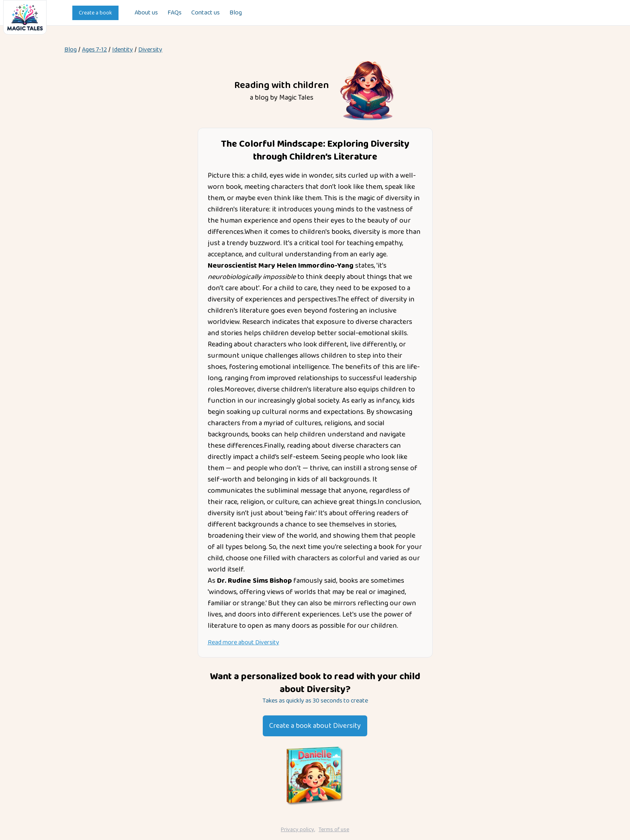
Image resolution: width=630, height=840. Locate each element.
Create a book (95, 13)
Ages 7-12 (94, 50)
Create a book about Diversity (315, 726)
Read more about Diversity (243, 642)
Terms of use (334, 830)
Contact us (206, 13)
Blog (236, 13)
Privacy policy (298, 830)
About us (146, 13)
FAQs (175, 13)
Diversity (150, 50)
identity (123, 50)
